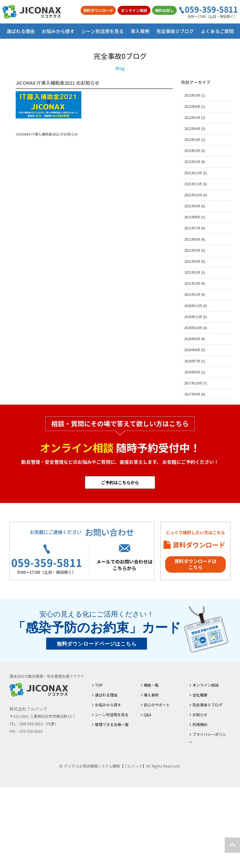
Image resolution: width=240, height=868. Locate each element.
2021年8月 (192, 217)
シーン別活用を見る (112, 715)
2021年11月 (193, 184)
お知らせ (200, 715)
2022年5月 (192, 118)
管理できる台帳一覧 (112, 724)
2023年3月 (192, 95)
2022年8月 (192, 107)
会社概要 (200, 695)
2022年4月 (192, 129)
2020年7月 (192, 361)
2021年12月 (193, 173)
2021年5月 (192, 250)
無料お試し (165, 10)
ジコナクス (32, 12)
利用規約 (200, 724)
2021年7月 (192, 228)
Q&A (147, 715)
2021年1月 (192, 295)
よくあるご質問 (217, 31)
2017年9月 (192, 394)
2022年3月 (192, 140)
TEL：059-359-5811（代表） (34, 724)
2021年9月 (192, 206)
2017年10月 (193, 383)
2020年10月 (193, 328)
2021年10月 (193, 195)
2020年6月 (192, 372)
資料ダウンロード (98, 10)
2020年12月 (193, 306)
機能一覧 (151, 685)
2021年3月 (192, 272)
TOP (99, 685)
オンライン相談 (134, 10)
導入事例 (140, 31)
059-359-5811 (211, 9)
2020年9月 (192, 339)
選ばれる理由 (21, 31)
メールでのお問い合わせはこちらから (124, 565)
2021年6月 (192, 239)
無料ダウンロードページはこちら (97, 644)
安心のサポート (157, 705)
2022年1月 (192, 162)
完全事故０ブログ (175, 31)
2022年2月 (192, 151)
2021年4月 (192, 261)
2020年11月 (193, 317)
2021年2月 (192, 284)
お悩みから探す (108, 705)
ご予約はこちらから (120, 482)
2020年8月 (192, 350)
